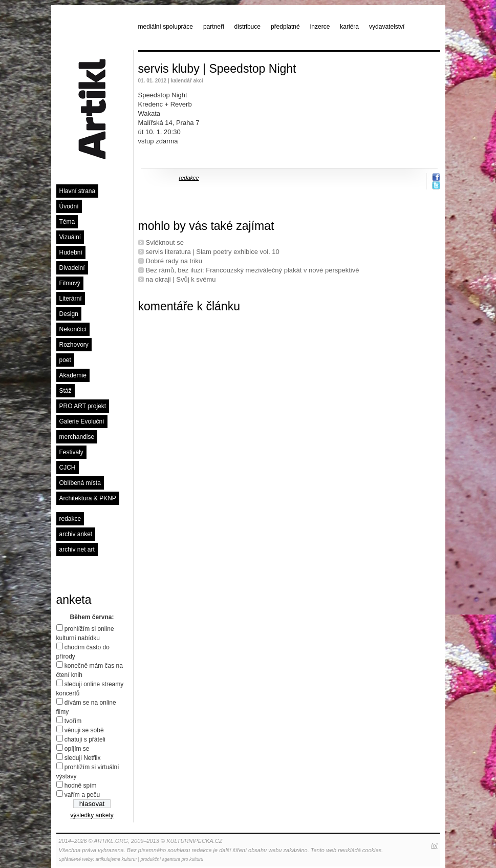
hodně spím (81, 786)
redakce (70, 519)
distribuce (247, 27)
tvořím (73, 721)
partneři (214, 27)
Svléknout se (165, 242)
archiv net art (77, 549)
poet (65, 360)
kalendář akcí (187, 81)
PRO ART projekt (83, 406)
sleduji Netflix (83, 758)
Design (69, 314)
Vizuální (70, 237)
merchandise (77, 437)
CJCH (68, 468)
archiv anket (76, 534)
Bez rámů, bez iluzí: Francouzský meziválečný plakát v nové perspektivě (253, 270)
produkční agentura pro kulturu (172, 859)
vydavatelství (387, 27)
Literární (71, 299)
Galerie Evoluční (82, 421)
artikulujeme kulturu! (116, 859)
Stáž (66, 391)
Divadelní (72, 268)
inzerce (320, 27)
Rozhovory (74, 345)
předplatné (285, 27)
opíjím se (77, 749)
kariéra (349, 27)
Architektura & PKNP (88, 498)
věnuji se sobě (84, 730)
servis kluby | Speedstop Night (217, 69)
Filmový (70, 283)
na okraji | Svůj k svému (181, 279)
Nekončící (73, 329)
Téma (67, 222)
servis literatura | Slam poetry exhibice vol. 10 (213, 252)
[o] (434, 845)
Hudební (71, 252)
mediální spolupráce (166, 27)
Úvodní (69, 206)
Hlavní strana (78, 191)
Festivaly (71, 452)
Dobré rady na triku (174, 261)
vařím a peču (82, 795)
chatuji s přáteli (85, 739)
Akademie (73, 375)
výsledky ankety (92, 815)
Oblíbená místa (80, 483)
